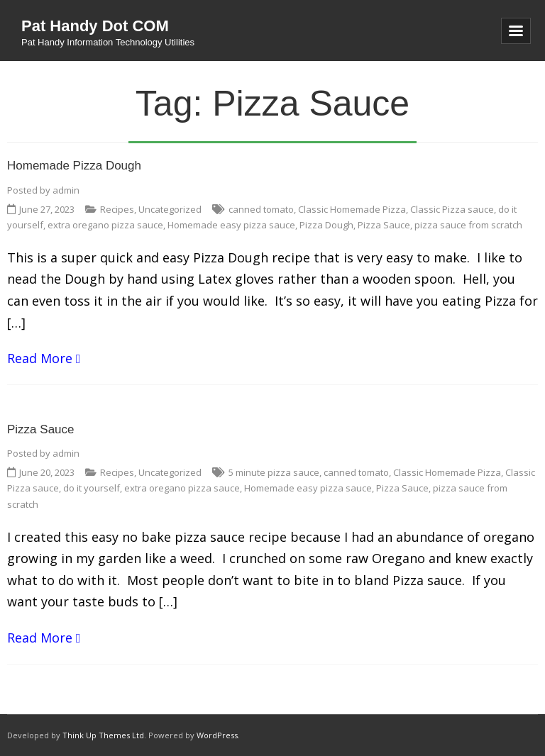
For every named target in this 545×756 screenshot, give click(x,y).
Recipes (117, 209)
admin (66, 190)
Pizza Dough (326, 225)
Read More (40, 358)
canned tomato (261, 209)
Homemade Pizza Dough (74, 166)
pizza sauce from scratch (468, 225)
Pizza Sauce (384, 225)
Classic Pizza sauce (452, 209)
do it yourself (92, 488)
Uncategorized (170, 209)
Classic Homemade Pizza (352, 209)
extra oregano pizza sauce (105, 225)
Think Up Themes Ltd (103, 735)
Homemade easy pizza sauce (231, 225)
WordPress (217, 735)
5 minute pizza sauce (274, 472)
